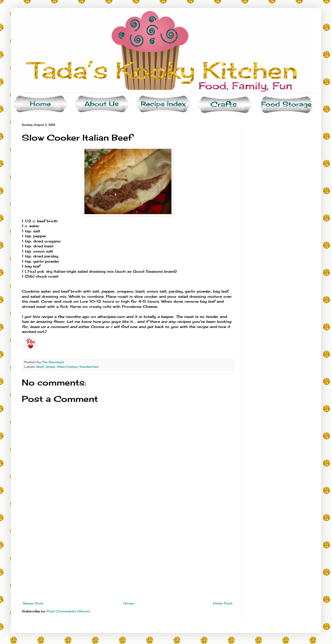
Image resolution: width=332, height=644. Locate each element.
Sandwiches (89, 367)
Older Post (223, 603)
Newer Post (33, 603)
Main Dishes (67, 367)
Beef (40, 367)
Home (128, 603)
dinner (50, 367)
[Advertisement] (128, 561)
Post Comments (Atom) (68, 611)
